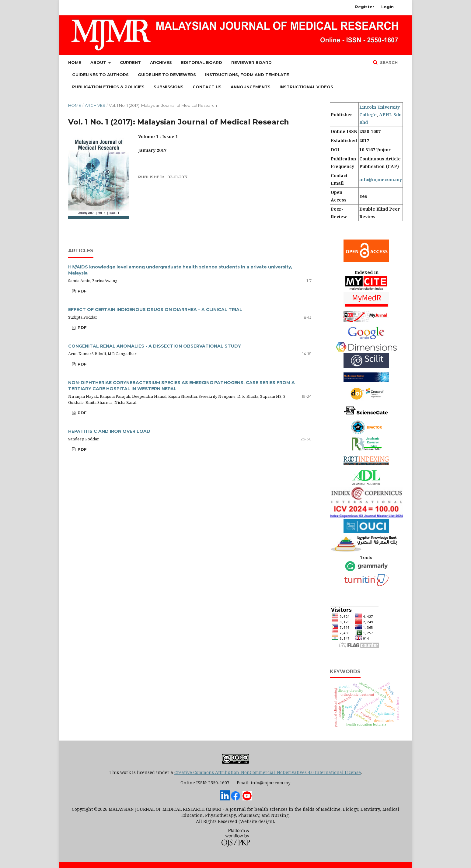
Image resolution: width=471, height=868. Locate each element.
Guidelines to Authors (100, 75)
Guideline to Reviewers (167, 75)
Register (365, 7)
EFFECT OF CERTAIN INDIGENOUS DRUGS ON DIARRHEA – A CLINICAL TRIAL (155, 310)
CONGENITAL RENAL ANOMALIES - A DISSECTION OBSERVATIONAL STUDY (155, 346)
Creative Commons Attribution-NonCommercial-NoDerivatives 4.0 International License (268, 772)
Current (130, 62)
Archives (161, 62)
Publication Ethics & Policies (108, 87)
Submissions (169, 87)
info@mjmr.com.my (381, 179)
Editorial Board (202, 62)
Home (75, 62)
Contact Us (207, 87)
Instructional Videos (306, 87)
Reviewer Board (251, 62)
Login (387, 7)
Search (388, 62)
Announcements (251, 87)
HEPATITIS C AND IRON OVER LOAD (109, 431)
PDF (82, 291)
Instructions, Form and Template (247, 75)
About (99, 62)
